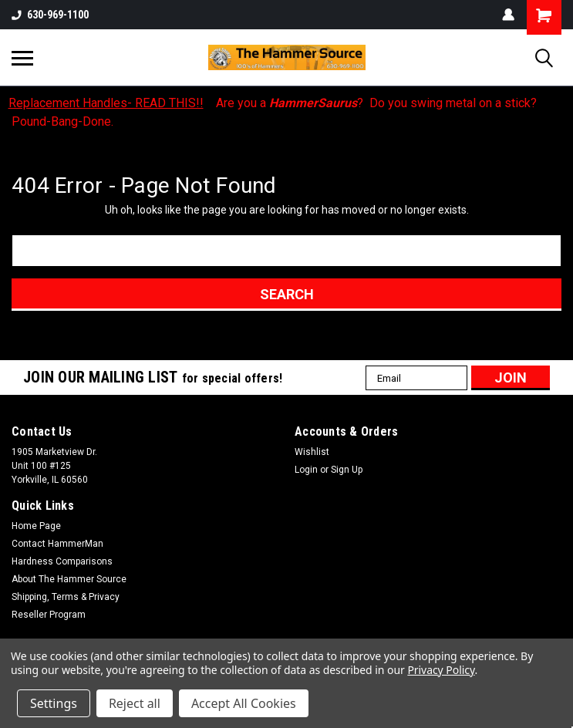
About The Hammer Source (69, 579)
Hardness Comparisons (62, 561)
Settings (54, 703)
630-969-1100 (50, 15)
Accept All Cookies (244, 703)
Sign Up (347, 470)
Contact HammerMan (57, 544)
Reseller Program (49, 615)
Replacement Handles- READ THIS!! (106, 103)
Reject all (135, 703)
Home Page (36, 526)
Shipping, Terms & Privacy (66, 597)
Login (306, 470)
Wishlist (312, 452)
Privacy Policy (441, 670)
